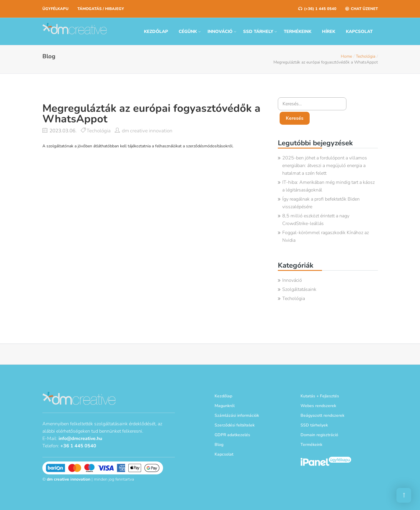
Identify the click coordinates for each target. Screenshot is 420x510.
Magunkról (225, 406)
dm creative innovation (147, 131)
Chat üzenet (362, 9)
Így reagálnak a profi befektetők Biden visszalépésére (321, 203)
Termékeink (298, 31)
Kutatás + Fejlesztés (320, 396)
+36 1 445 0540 (78, 446)
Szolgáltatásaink (299, 289)
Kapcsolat (359, 31)
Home (346, 56)
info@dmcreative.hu (80, 439)
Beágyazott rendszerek (322, 415)
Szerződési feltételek (235, 425)
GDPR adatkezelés (232, 435)
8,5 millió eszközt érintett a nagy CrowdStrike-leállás (316, 220)
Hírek (329, 31)
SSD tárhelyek (314, 425)
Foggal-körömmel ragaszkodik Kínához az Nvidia (326, 236)
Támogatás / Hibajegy (101, 9)
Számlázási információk (237, 415)
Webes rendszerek (318, 406)
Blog (219, 445)
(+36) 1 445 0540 (317, 9)
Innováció (220, 31)
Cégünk (188, 31)
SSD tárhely (258, 31)
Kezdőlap (156, 31)
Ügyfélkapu (55, 9)
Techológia (366, 56)
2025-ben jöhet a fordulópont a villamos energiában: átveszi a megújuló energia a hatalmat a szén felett (325, 166)
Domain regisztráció (319, 435)
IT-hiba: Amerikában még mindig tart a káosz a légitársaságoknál (328, 186)
